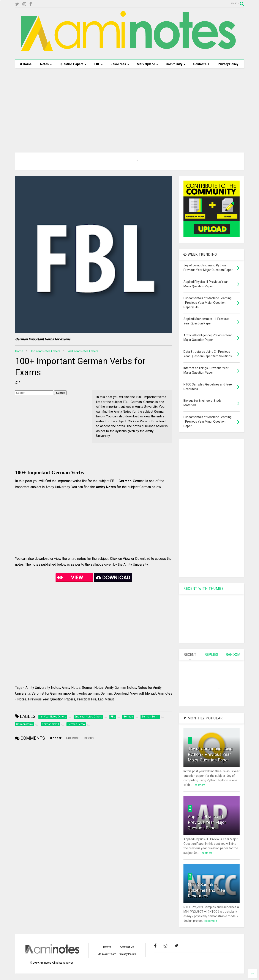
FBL (99, 64)
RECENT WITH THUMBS (204, 589)
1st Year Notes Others (45, 351)
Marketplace (148, 64)
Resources (120, 64)
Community (176, 64)
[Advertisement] (129, 105)
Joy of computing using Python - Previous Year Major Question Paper (210, 754)
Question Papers (73, 64)
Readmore (199, 785)
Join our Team (107, 954)
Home (25, 64)
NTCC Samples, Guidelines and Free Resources (206, 890)
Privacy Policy (228, 64)
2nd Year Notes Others (83, 351)
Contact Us (201, 64)
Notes (46, 64)
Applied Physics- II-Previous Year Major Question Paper (207, 822)
